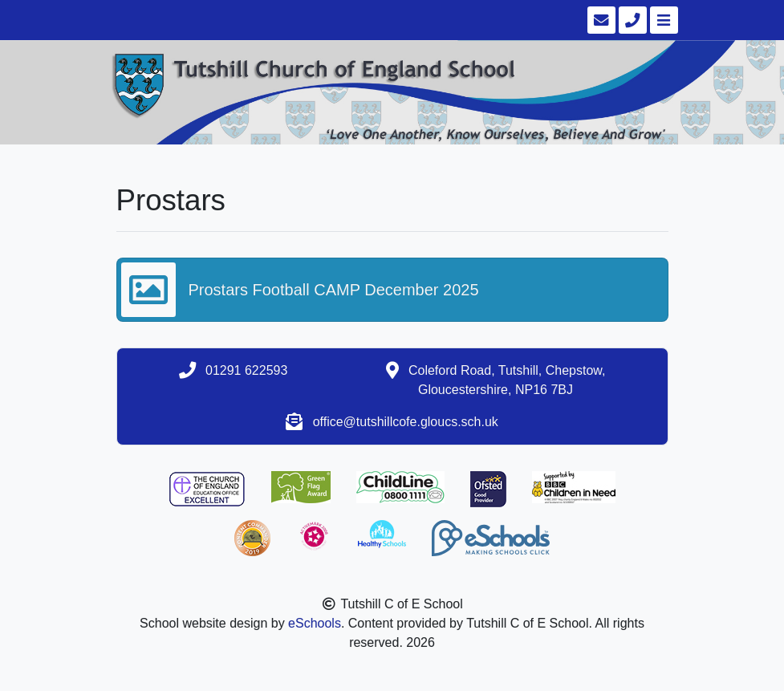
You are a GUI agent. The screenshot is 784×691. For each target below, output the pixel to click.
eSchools (315, 623)
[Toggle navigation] (662, 20)
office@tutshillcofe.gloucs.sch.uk (406, 422)
